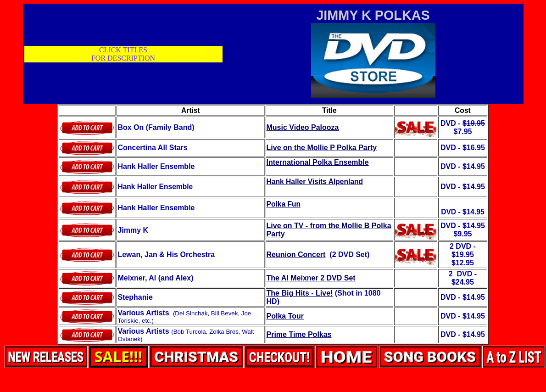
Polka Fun (284, 204)
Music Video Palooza (303, 127)
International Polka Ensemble (318, 162)
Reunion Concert (296, 255)
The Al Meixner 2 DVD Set (311, 278)
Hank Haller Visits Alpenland (315, 182)
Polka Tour (285, 316)
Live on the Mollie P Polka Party (322, 148)
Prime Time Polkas (299, 334)
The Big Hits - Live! (300, 293)
